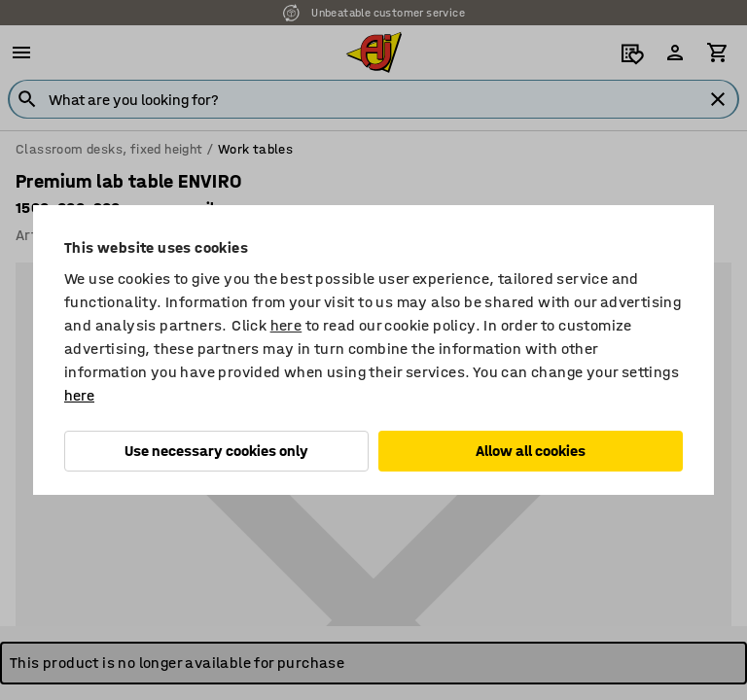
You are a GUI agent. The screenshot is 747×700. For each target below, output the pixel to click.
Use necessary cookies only (216, 451)
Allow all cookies (531, 451)
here (286, 325)
